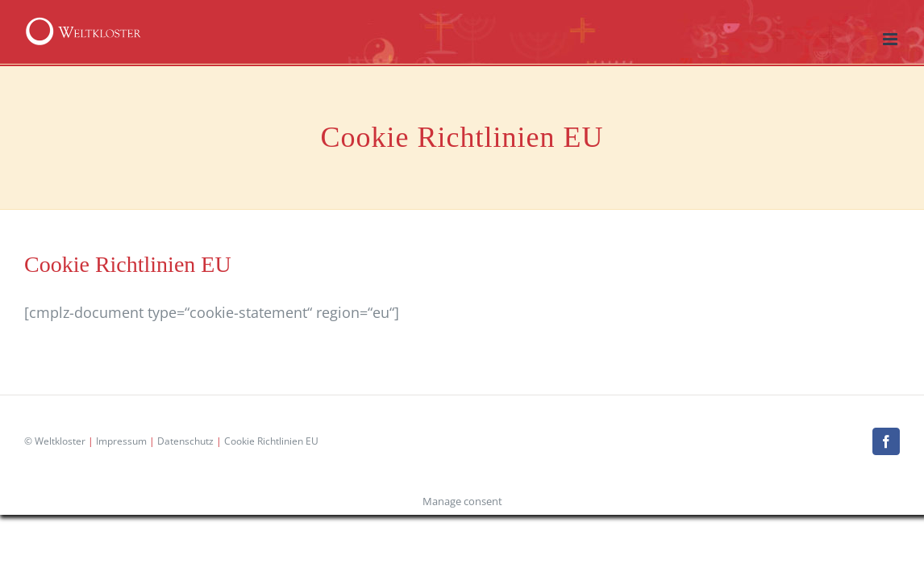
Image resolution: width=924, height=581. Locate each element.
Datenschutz (185, 441)
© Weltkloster (55, 441)
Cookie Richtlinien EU (271, 441)
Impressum (121, 441)
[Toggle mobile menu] (891, 39)
